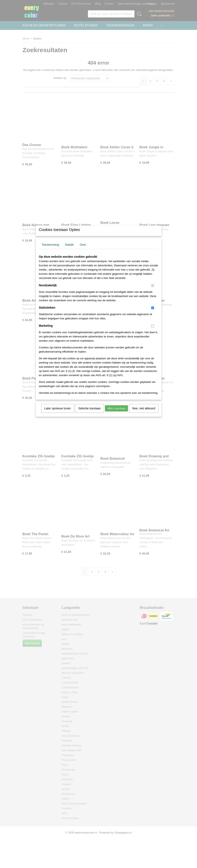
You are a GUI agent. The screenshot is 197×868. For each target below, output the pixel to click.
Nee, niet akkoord (144, 414)
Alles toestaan (116, 414)
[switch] (153, 291)
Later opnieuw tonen (58, 414)
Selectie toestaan (89, 414)
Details (69, 250)
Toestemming (50, 250)
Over (83, 250)
